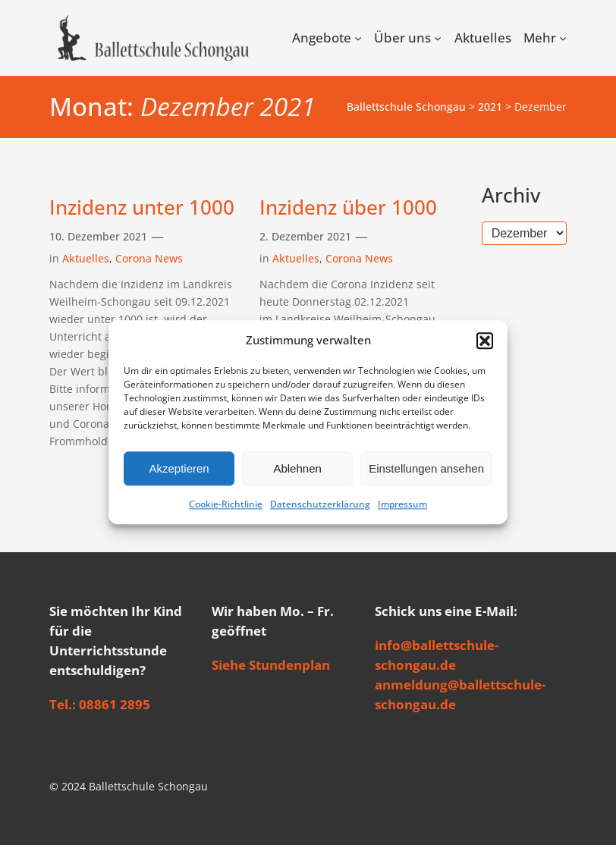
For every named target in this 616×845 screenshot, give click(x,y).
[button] (485, 341)
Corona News (149, 258)
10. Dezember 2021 (98, 236)
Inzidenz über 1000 (348, 207)
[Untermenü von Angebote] (358, 38)
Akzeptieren (179, 468)
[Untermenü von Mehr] (563, 38)
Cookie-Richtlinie (226, 505)
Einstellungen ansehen (426, 468)
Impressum (402, 505)
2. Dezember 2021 (305, 236)
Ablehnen (297, 468)
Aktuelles (86, 258)
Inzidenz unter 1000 (142, 207)
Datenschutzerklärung (320, 505)
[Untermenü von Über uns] (438, 38)
